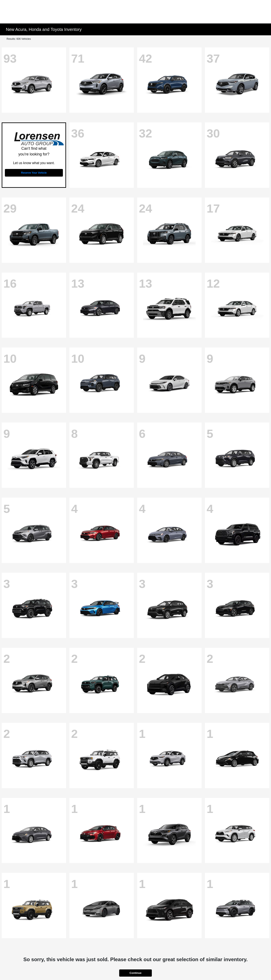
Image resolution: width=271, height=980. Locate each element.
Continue (135, 973)
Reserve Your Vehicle (34, 173)
